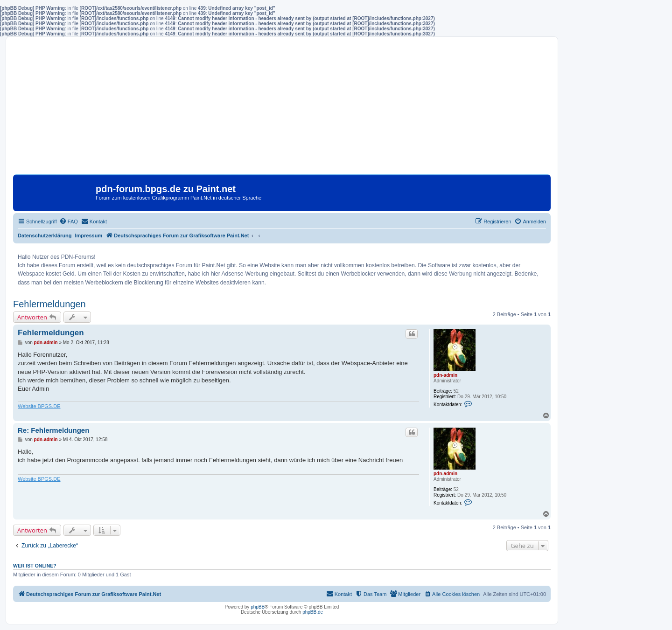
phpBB (258, 607)
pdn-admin (445, 375)
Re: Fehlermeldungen (53, 430)
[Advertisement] (282, 109)
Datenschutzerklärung (45, 235)
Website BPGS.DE (39, 406)
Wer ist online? (35, 566)
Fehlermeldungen (49, 304)
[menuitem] (69, 222)
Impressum (89, 235)
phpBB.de (313, 612)
